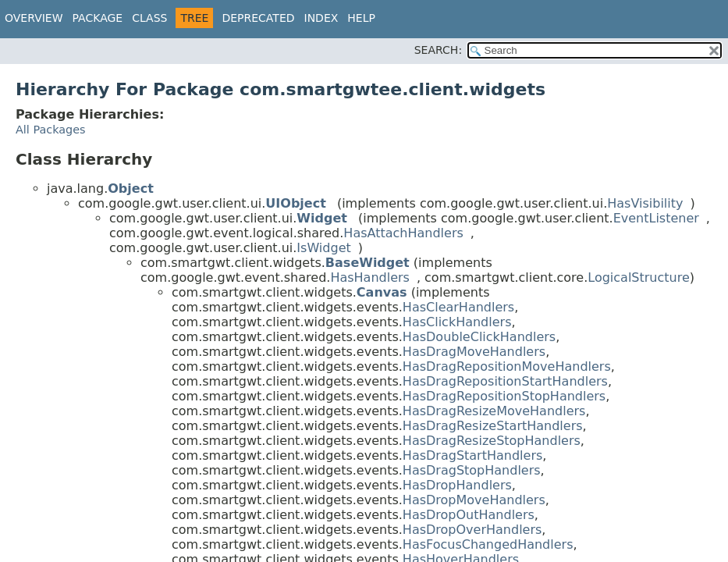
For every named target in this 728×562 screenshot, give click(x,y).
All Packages (51, 130)
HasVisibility (645, 203)
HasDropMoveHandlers (474, 500)
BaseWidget (368, 263)
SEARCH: (438, 50)
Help (361, 18)
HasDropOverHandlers (472, 530)
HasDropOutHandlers (469, 515)
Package (98, 18)
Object (131, 189)
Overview (34, 18)
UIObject (295, 203)
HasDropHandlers (457, 485)
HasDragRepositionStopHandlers (504, 396)
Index (321, 18)
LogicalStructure (639, 277)
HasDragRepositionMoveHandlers (507, 366)
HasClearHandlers (458, 307)
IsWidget (323, 248)
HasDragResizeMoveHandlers (494, 411)
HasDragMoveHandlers (474, 352)
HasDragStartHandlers (472, 455)
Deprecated (258, 18)
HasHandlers (370, 277)
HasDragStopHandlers (472, 470)
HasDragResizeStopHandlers (492, 441)
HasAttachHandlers (403, 233)
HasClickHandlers (457, 322)
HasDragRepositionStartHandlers (505, 381)
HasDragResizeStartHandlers (493, 426)
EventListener (656, 218)
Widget (322, 218)
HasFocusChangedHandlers (488, 544)
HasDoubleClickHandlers (479, 337)
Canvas (382, 292)
